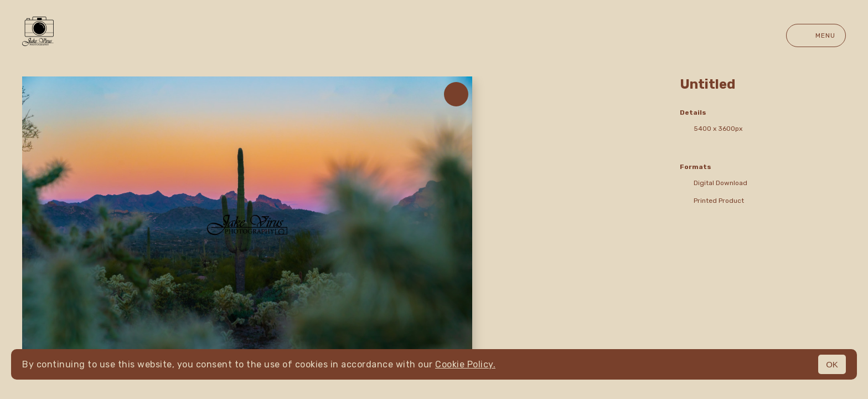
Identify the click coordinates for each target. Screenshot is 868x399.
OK (832, 364)
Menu (816, 35)
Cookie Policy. (465, 364)
